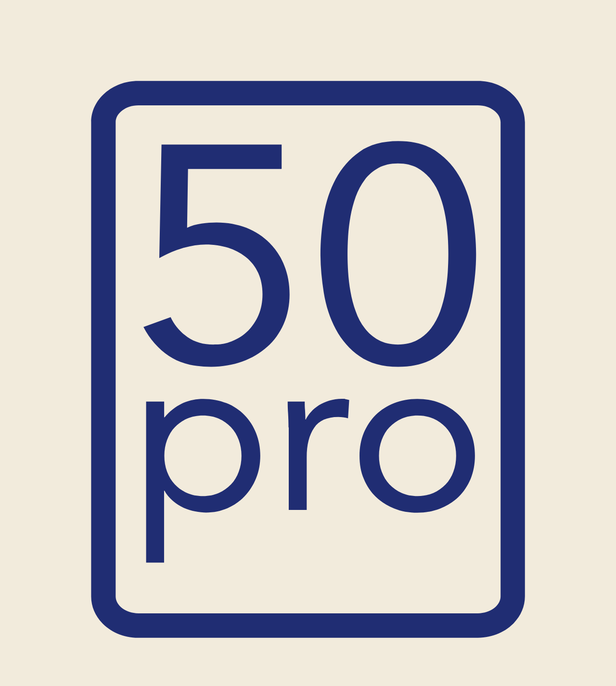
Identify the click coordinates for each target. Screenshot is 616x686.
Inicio (126, 48)
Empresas (269, 48)
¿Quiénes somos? (329, 48)
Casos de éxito (399, 48)
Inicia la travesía (308, 627)
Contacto (483, 48)
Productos (166, 48)
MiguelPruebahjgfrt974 (116, 123)
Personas (223, 48)
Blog (445, 48)
